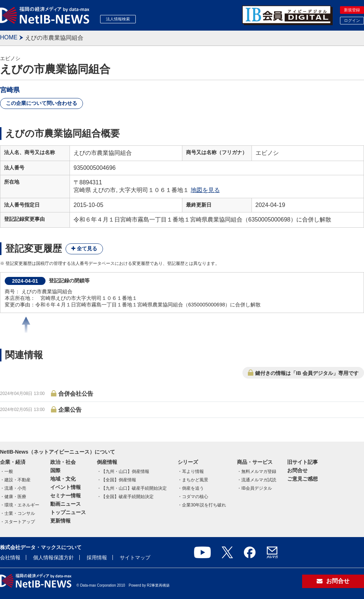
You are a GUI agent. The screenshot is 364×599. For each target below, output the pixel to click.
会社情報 (10, 557)
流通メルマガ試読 (259, 480)
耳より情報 (193, 471)
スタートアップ (20, 522)
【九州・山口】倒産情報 (125, 471)
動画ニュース (66, 504)
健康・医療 (15, 497)
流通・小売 (15, 488)
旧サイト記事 (302, 462)
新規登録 (352, 10)
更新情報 (60, 521)
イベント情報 (66, 487)
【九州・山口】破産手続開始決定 (134, 488)
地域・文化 (63, 479)
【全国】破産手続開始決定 (127, 497)
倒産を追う (193, 488)
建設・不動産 (17, 480)
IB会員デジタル (256, 488)
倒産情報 (107, 462)
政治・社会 (63, 462)
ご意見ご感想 (302, 479)
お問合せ (297, 470)
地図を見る (205, 190)
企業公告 (70, 410)
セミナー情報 (66, 496)
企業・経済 (13, 462)
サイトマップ (135, 557)
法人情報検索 (118, 19)
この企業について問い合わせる (41, 103)
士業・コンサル (20, 513)
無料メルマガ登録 (259, 471)
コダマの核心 (195, 497)
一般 (9, 471)
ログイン (352, 20)
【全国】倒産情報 (119, 480)
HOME (9, 37)
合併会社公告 (76, 394)
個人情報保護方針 (54, 557)
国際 (55, 470)
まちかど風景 (195, 480)
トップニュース (68, 512)
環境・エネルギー (22, 505)
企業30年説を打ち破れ (204, 505)
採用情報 (97, 557)
